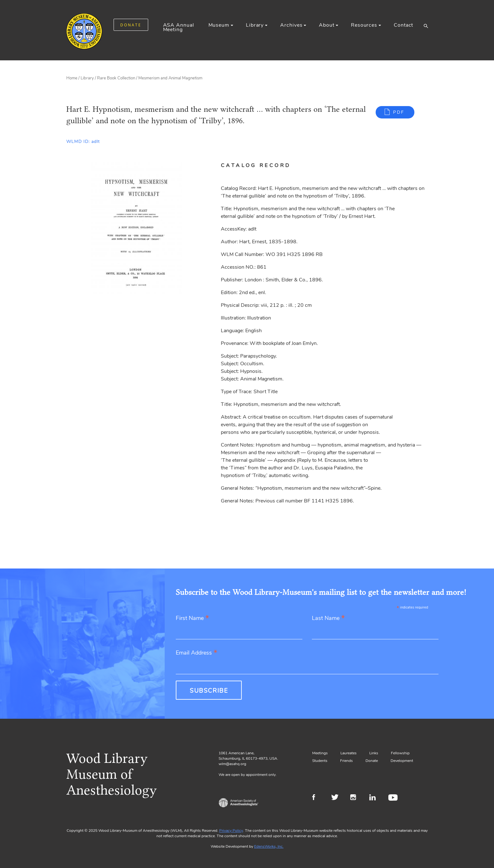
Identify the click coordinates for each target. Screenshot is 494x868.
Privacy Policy (231, 831)
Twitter (337, 798)
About (326, 25)
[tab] (263, 165)
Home (72, 78)
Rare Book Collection (116, 78)
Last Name (328, 619)
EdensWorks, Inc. (269, 846)
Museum (219, 25)
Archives (291, 25)
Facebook (318, 798)
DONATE (131, 25)
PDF (399, 112)
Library (255, 25)
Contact (403, 25)
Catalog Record (256, 165)
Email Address (197, 653)
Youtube (394, 798)
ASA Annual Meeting (179, 27)
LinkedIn (375, 798)
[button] (426, 26)
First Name (192, 619)
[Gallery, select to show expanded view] (137, 229)
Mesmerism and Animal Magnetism (170, 78)
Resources (364, 25)
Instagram (356, 798)
